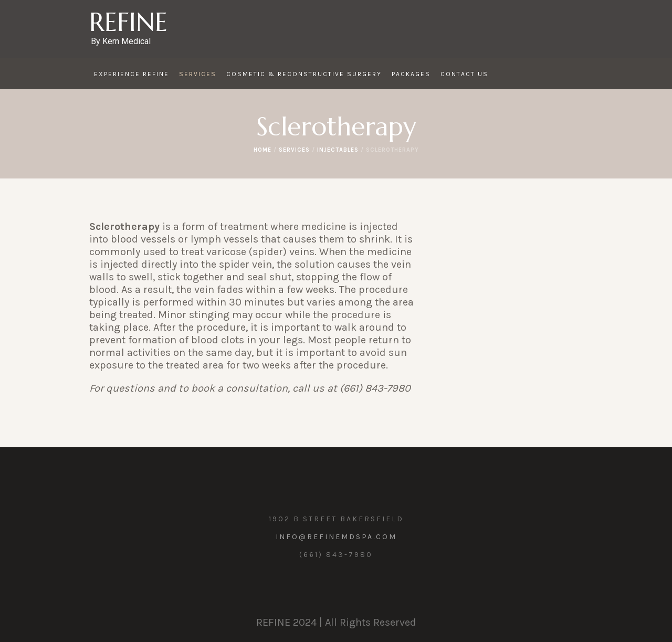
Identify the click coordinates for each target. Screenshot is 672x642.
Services (294, 150)
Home (262, 150)
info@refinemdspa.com (336, 537)
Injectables (338, 150)
